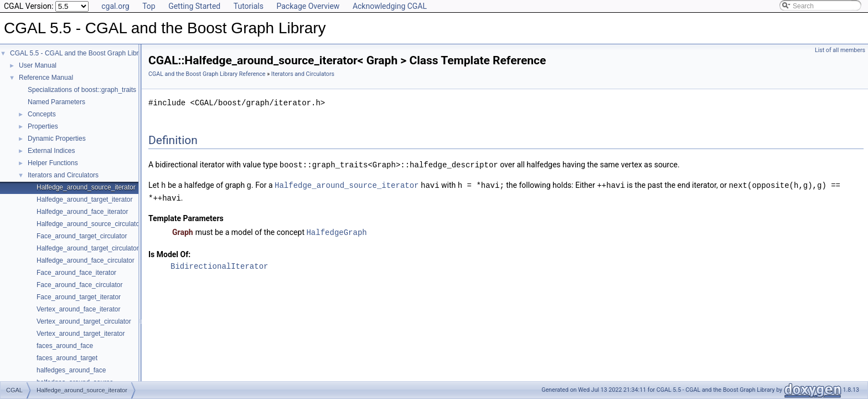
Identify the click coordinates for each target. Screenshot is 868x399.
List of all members (840, 50)
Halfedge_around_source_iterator (86, 187)
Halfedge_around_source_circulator (89, 224)
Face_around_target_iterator (79, 297)
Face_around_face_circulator (79, 285)
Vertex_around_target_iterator (81, 334)
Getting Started (194, 6)
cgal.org (115, 6)
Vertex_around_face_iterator (78, 309)
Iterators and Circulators (63, 175)
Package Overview (308, 6)
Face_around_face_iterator (76, 273)
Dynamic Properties (57, 139)
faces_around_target (67, 358)
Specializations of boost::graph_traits (82, 90)
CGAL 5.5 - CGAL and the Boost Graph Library (79, 53)
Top (149, 6)
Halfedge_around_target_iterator (84, 199)
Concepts (42, 114)
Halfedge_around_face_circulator (86, 260)
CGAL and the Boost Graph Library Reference (207, 74)
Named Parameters (56, 102)
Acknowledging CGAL (390, 6)
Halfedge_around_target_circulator (88, 248)
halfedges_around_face (71, 370)
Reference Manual (46, 78)
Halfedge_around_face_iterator (82, 212)
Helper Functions (53, 163)
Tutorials (249, 6)
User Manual (38, 65)
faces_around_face (65, 346)
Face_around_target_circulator (82, 236)
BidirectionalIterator (219, 264)
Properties (43, 126)
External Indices (51, 151)
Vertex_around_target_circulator (84, 321)
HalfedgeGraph (336, 230)
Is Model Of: (169, 252)
